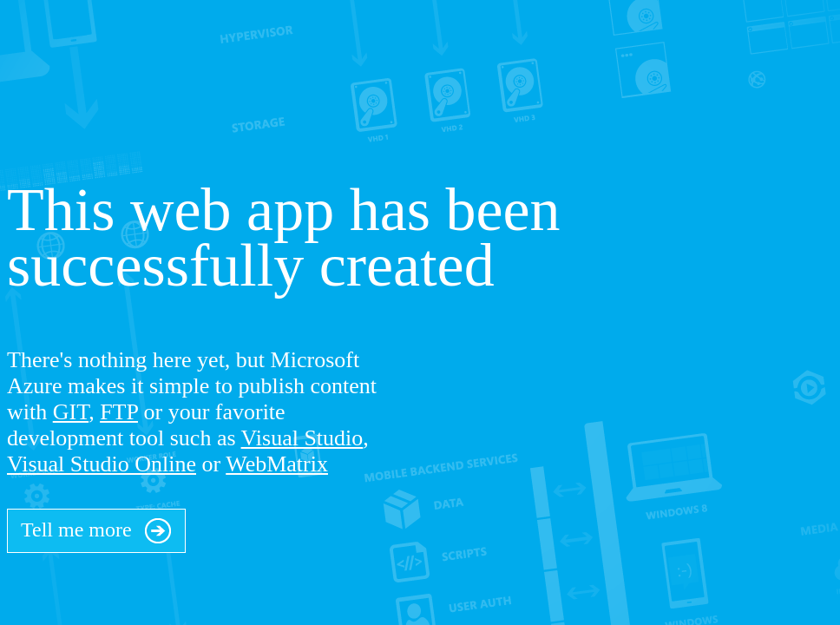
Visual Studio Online (102, 464)
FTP (119, 412)
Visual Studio (302, 438)
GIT (71, 412)
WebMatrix (277, 464)
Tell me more (96, 526)
